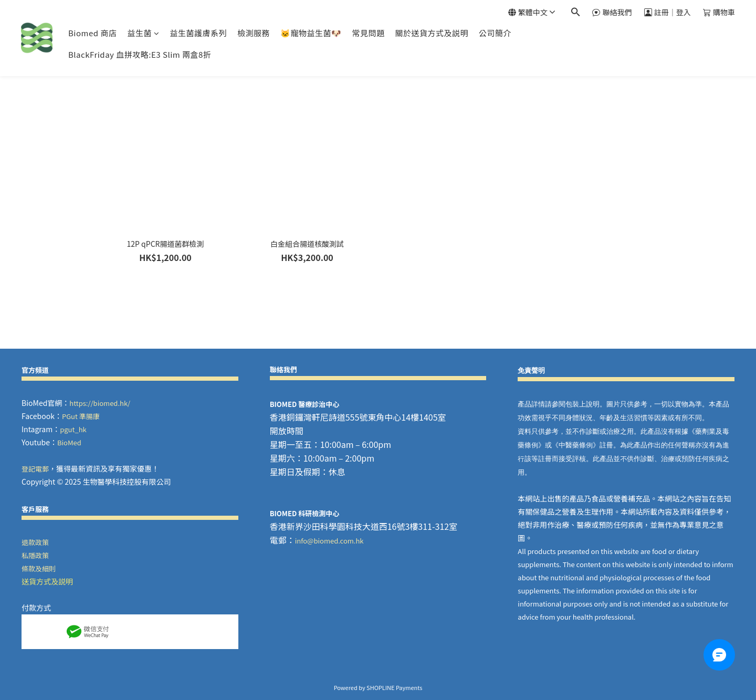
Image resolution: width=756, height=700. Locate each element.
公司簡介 (495, 33)
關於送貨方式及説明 (432, 33)
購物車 (719, 12)
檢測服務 (254, 33)
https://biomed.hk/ (100, 403)
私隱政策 (35, 555)
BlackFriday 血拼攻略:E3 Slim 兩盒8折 (140, 54)
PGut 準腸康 (81, 416)
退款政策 (35, 542)
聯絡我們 (612, 12)
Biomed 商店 (92, 33)
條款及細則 (39, 568)
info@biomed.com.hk (329, 541)
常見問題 (369, 33)
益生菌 (143, 33)
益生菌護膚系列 (198, 33)
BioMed (69, 442)
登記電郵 (35, 469)
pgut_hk (73, 429)
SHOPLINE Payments (394, 687)
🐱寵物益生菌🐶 (311, 33)
